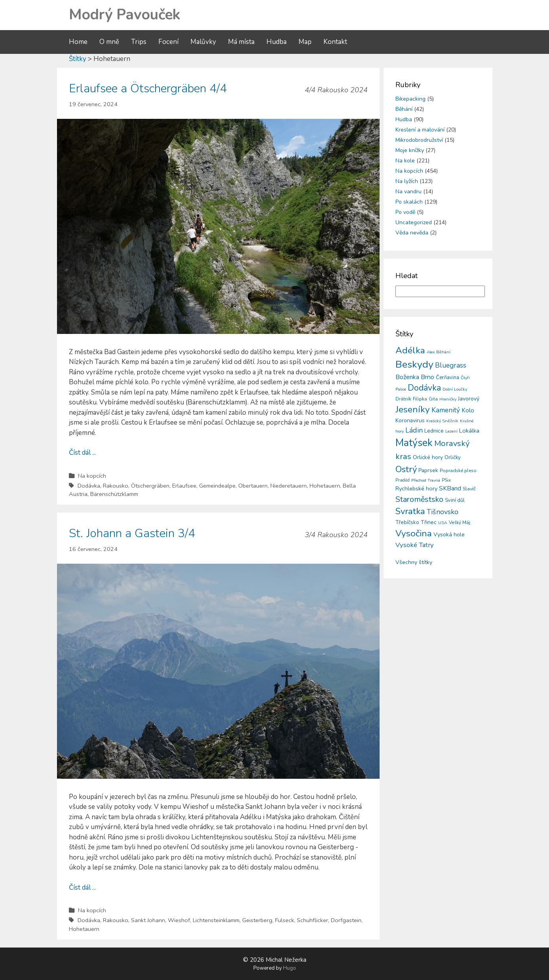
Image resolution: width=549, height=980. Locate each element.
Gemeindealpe (217, 486)
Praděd (403, 480)
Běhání (404, 109)
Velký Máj (460, 522)
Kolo (468, 410)
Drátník (403, 399)
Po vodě (405, 212)
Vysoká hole (449, 535)
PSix (446, 480)
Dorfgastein (346, 920)
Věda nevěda (412, 233)
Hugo (290, 968)
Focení (168, 42)
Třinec (429, 522)
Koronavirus (410, 420)
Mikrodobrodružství (419, 140)
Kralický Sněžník (442, 421)
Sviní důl (455, 500)
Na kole (405, 161)
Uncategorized (414, 222)
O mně (109, 42)
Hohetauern (325, 486)
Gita (433, 399)
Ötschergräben (150, 486)
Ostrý (406, 469)
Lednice (434, 431)
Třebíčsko (407, 522)
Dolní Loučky (455, 389)
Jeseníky (413, 409)
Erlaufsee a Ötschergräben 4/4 (148, 89)
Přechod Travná (426, 480)
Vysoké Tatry (415, 545)
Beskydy (414, 364)
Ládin (414, 430)
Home (78, 42)
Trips (139, 42)
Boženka (407, 377)
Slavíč (469, 489)
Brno (427, 377)
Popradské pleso (458, 471)
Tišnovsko (443, 512)
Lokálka (469, 431)
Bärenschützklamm (114, 494)
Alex (431, 352)
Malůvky (203, 42)
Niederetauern (289, 486)
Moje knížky (410, 150)
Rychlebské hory (416, 488)
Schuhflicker (312, 920)
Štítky (78, 59)
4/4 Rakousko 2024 (336, 90)
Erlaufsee (184, 486)
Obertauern (253, 486)
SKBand (450, 488)
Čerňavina (447, 378)
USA (443, 523)
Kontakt (335, 42)
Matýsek (414, 443)
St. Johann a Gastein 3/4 (132, 533)
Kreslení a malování (420, 130)
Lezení (451, 431)
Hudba (276, 42)
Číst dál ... (82, 453)
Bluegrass (451, 365)
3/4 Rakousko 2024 (336, 535)
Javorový (469, 399)
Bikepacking (410, 99)
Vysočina (414, 533)
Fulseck (285, 920)
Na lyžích (407, 181)
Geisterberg (257, 920)
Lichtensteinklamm (216, 920)
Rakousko (116, 486)
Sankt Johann (148, 920)
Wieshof (179, 920)
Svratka (410, 511)
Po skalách (409, 202)
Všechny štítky (414, 562)
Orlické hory (428, 457)
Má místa (241, 42)
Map (305, 42)
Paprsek (428, 471)
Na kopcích (92, 476)
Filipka (420, 399)
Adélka (410, 350)
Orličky (453, 458)
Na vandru (408, 192)
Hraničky (448, 399)
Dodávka (89, 486)
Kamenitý (446, 410)
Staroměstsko (419, 499)
